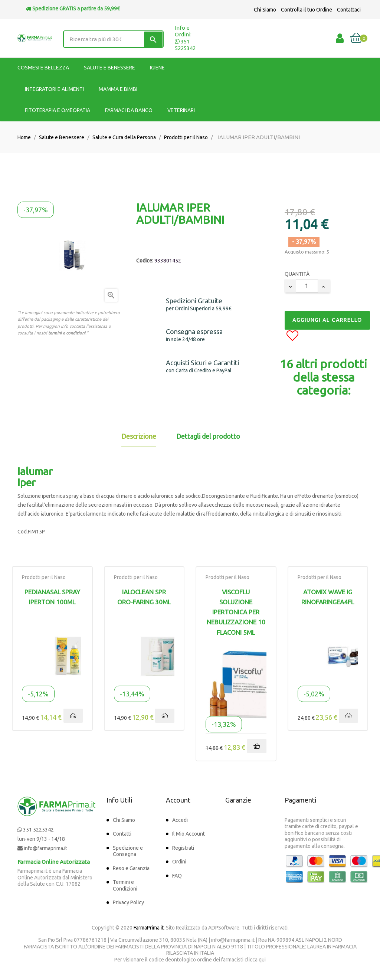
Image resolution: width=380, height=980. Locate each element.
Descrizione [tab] (139, 436)
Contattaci (349, 10)
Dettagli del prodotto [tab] (208, 436)
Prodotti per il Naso (44, 577)
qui (262, 960)
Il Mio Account (189, 834)
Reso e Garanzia (131, 868)
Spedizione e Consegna (128, 851)
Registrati (183, 848)
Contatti (122, 834)
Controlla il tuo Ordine (307, 10)
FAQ (177, 876)
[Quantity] (307, 286)
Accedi (180, 820)
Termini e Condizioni (125, 885)
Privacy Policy (128, 902)
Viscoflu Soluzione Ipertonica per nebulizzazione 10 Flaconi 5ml (236, 612)
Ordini (179, 862)
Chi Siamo (265, 10)
